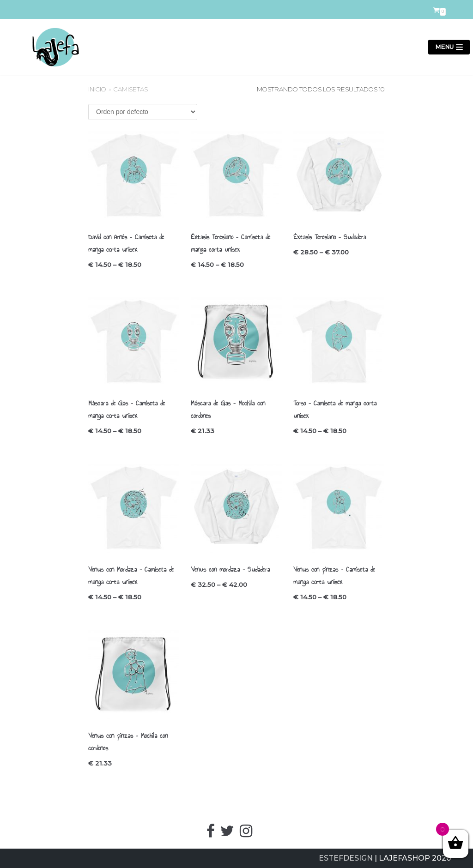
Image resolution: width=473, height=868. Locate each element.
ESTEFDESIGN (346, 858)
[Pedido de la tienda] (143, 112)
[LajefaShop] (52, 47)
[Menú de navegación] (449, 47)
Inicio (97, 89)
